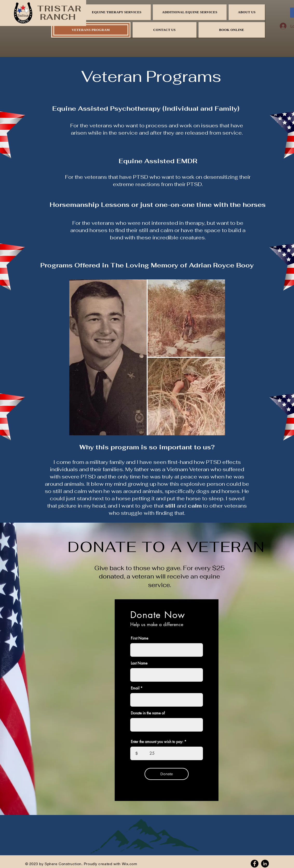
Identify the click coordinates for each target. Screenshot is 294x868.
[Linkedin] (265, 864)
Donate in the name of (148, 713)
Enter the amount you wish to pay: (157, 742)
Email (135, 688)
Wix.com (130, 864)
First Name (139, 638)
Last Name (139, 663)
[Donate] (167, 774)
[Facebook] (255, 864)
